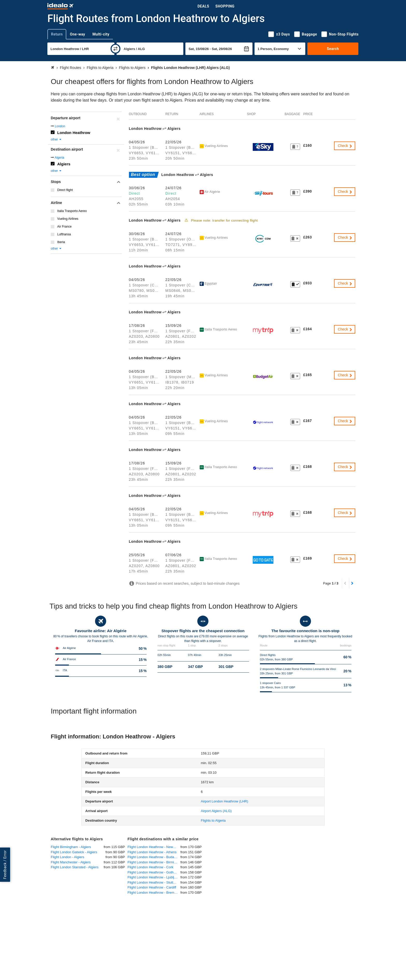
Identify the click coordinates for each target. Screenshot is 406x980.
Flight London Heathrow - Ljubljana (154, 877)
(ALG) (216, 811)
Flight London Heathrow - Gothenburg (154, 872)
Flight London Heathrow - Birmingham (154, 862)
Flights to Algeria (213, 820)
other (56, 139)
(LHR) (224, 801)
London (60, 126)
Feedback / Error (5, 865)
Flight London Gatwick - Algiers (74, 852)
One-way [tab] (78, 34)
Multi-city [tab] (101, 34)
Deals (203, 6)
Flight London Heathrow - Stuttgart (153, 882)
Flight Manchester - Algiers (71, 862)
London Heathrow (74, 133)
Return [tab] (57, 34)
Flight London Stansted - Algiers (75, 867)
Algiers (64, 164)
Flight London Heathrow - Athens (152, 852)
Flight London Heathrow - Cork (151, 867)
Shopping (225, 6)
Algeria (59, 158)
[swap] (115, 49)
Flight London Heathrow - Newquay (154, 847)
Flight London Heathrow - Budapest (154, 857)
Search (333, 49)
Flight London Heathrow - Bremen (153, 893)
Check (345, 146)
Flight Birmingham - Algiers (71, 847)
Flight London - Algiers (67, 857)
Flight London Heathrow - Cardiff (152, 887)
